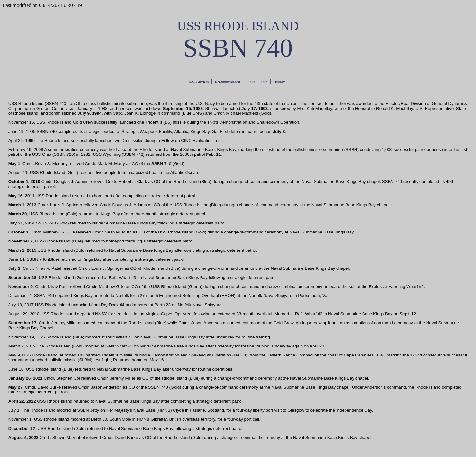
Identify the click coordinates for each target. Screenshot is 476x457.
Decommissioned (227, 82)
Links (251, 82)
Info (264, 82)
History (279, 82)
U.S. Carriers (198, 82)
